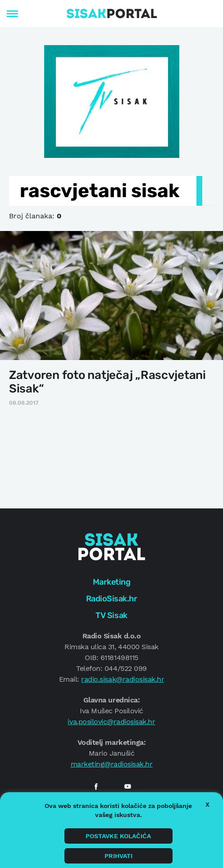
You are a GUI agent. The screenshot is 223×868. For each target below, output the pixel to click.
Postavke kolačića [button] (118, 836)
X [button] (207, 804)
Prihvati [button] (118, 856)
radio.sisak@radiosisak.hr (123, 679)
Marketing (112, 582)
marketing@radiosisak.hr (112, 764)
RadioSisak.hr (112, 599)
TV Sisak (111, 615)
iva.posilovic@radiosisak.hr (111, 722)
